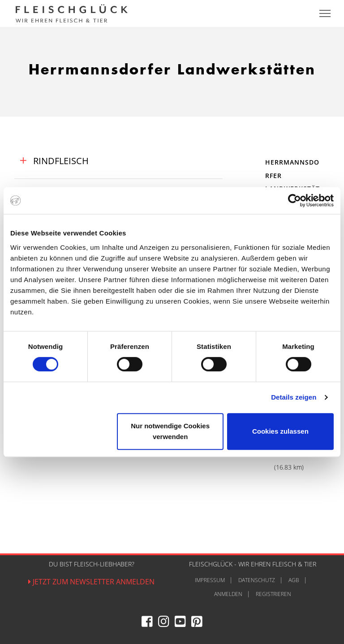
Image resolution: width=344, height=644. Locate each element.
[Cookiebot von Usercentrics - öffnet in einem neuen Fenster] (295, 200)
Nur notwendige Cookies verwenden (170, 431)
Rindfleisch (60, 161)
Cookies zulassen (280, 431)
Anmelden (228, 594)
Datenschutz (257, 580)
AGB (294, 580)
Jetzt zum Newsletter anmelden (91, 582)
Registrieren (273, 594)
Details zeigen (294, 397)
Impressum (210, 580)
